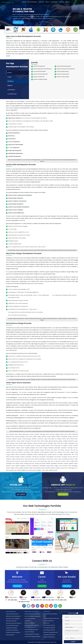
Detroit (68, 439)
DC (56, 439)
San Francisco (58, 457)
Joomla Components (39, 77)
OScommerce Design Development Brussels (51, 379)
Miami (41, 448)
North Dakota (26, 452)
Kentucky (28, 445)
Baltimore (9, 437)
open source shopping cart (32, 398)
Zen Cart (22, 392)
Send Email (67, 586)
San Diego (64, 457)
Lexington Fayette (45, 445)
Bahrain (18, 466)
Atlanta (62, 434)
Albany (20, 434)
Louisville (8, 448)
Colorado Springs (27, 439)
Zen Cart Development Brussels (16, 431)
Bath (34, 470)
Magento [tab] (10, 85)
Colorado (19, 439)
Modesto (8, 450)
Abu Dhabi (43, 463)
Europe (56, 470)
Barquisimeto (35, 466)
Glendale (65, 441)
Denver (64, 439)
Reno (73, 454)
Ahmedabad (54, 463)
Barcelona (29, 466)
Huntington (50, 443)
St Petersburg (65, 459)
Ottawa (17, 454)
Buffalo (35, 437)
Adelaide (48, 463)
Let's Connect (77, 2)
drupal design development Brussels (51, 431)
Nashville (32, 450)
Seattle (14, 459)
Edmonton (13, 441)
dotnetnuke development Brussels (67, 431)
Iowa (76, 443)
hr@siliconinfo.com (42, 582)
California (44, 437)
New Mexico (54, 450)
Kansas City (22, 445)
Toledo (26, 461)
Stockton (71, 459)
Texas (22, 461)
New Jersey (47, 450)
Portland (50, 454)
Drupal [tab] (9, 77)
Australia (8, 466)
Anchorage (42, 434)
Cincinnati (9, 439)
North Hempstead (44, 452)
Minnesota (64, 448)
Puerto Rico (56, 454)
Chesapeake (64, 437)
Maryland (27, 448)
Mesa (37, 448)
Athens (76, 463)
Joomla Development (39, 66)
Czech (43, 470)
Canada (49, 437)
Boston (31, 437)
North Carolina (19, 452)
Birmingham (75, 466)
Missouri (76, 448)
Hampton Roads (14, 443)
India (58, 443)
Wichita (21, 463)
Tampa (76, 459)
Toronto (30, 461)
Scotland (70, 445)
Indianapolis (72, 443)
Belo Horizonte (63, 466)
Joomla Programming (63, 71)
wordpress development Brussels (50, 318)
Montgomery (20, 450)
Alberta (8, 470)
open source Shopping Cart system (33, 379)
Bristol (43, 468)
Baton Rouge (15, 437)
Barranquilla (43, 466)
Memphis (32, 448)
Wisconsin (32, 463)
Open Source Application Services (15, 130)
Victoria (68, 461)
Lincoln (52, 445)
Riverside (17, 457)
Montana (14, 450)
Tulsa (39, 461)
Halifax (8, 443)
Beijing (48, 466)
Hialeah (35, 443)
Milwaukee (51, 448)
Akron (8, 434)
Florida (23, 441)
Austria (13, 466)
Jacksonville (9, 445)
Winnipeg (26, 463)
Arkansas (52, 434)
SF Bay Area (27, 459)
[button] (6, 15)
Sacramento (28, 457)
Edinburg (51, 470)
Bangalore (23, 466)
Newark (8, 452)
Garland (60, 441)
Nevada (42, 450)
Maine (22, 448)
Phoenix (36, 454)
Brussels (47, 468)
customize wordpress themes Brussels (33, 318)
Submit (73, 642)
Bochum (8, 468)
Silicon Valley (10, 101)
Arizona (47, 434)
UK (54, 461)
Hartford (21, 443)
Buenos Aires (64, 468)
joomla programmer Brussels (27, 250)
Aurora (66, 434)
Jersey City (15, 445)
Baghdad (24, 470)
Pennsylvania (23, 454)
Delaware (59, 439)
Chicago (70, 437)
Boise (27, 437)
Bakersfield (75, 434)
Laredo (33, 445)
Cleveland (14, 439)
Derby (47, 470)
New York (67, 450)
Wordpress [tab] (11, 81)
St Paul (59, 459)
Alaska (16, 434)
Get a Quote (21, 494)
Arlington (57, 434)
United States (44, 461)
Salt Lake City (35, 457)
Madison (18, 448)
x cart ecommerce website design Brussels (50, 160)
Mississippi (70, 448)
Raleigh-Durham (67, 454)
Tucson (35, 461)
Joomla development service (16, 192)
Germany (56, 441)
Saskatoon (9, 459)
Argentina (71, 463)
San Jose (70, 457)
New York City (74, 450)
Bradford (26, 468)
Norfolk (12, 452)
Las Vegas (38, 445)
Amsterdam (60, 463)
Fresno (38, 441)
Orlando (13, 454)
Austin (70, 434)
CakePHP (22, 415)
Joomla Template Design (40, 79)
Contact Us (18, 22)
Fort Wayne (28, 441)
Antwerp (66, 463)
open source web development (15, 160)
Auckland (19, 470)
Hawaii (25, 443)
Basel (28, 470)
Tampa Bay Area (10, 461)
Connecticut (40, 439)
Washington (9, 463)
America (32, 434)
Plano (46, 454)
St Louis (55, 459)
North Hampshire (35, 452)
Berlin (69, 466)
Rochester (22, 457)
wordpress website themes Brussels (16, 318)
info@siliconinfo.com (67, 582)
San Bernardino (50, 457)
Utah (49, 461)
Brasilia (31, 468)
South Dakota (42, 459)
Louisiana (75, 445)
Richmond (12, 457)
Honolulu (40, 443)
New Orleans (61, 450)
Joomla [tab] (9, 73)
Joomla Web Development (64, 66)
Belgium (57, 466)
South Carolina (35, 459)
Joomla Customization (63, 74)
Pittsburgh (41, 454)
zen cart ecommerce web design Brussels (31, 160)
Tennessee (18, 461)
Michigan (45, 448)
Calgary (39, 437)
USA (52, 461)
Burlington (39, 470)
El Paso (19, 441)
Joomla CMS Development (41, 74)
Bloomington (22, 437)
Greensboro (71, 441)
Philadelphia (30, 454)
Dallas (53, 439)
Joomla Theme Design (63, 77)
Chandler (53, 437)
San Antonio (42, 457)
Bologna (21, 468)
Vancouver (58, 461)
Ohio (56, 452)
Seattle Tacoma (20, 459)
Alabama (12, 434)
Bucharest (53, 468)
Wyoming (37, 463)
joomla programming (71, 250)
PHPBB (59, 421)
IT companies (28, 101)
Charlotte (58, 437)
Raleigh (61, 454)
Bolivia (17, 468)
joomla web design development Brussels (57, 250)
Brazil (35, 468)
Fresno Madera (45, 441)
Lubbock (13, 448)
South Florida (50, 459)
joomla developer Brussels (14, 250)
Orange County (74, 452)
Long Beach (57, 445)
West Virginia (16, 463)
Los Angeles (64, 445)
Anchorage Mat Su (73, 468)
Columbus (34, 439)
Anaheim (37, 434)
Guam (76, 441)
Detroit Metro (74, 439)
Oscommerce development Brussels (17, 379)
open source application (52, 49)
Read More (17, 586)
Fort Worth (34, 441)
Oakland (52, 452)
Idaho (55, 443)
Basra (31, 470)
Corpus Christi (47, 439)
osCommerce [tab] (11, 90)
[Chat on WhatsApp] (60, 606)
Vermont (63, 461)
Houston (45, 443)
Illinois (62, 443)
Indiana (66, 443)
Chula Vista (75, 437)
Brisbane (39, 468)
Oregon (8, 454)
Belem (52, 466)
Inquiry (67, 2)
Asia (15, 470)
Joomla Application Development (43, 69)
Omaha (68, 452)
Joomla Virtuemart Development (66, 69)
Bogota (13, 468)
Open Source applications (14, 41)
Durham (8, 441)
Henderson (30, 443)
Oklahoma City (61, 452)
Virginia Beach (74, 461)
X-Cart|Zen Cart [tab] (12, 94)
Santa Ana (75, 457)
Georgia (51, 441)
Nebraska (37, 450)
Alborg (12, 470)
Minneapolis (57, 448)
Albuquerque (26, 434)
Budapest (58, 468)
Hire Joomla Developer (40, 71)
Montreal (27, 450)
